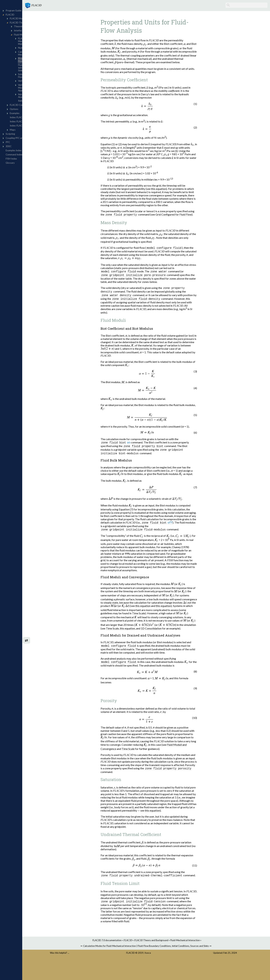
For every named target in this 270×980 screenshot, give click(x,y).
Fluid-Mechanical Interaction (204, 943)
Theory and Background (170, 943)
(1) (132, 144)
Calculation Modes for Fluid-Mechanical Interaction (128, 949)
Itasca (168, 956)
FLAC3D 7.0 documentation (126, 943)
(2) (139, 144)
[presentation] (134, 44)
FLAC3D (151, 956)
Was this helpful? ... (92, 956)
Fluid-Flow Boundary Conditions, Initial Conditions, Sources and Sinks (192, 949)
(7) (151, 511)
